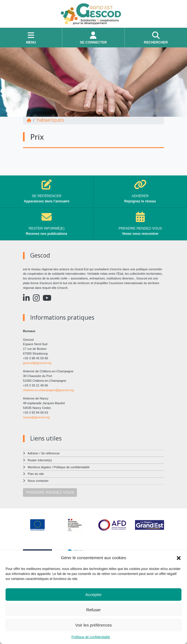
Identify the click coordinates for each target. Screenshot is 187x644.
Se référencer (51, 453)
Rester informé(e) (40, 460)
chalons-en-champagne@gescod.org (48, 390)
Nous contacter (38, 481)
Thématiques (50, 120)
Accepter (93, 595)
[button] (179, 558)
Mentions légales (39, 467)
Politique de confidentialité (91, 637)
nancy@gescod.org (36, 417)
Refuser (94, 610)
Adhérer (33, 453)
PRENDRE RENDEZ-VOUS (50, 492)
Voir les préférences (94, 625)
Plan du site (36, 474)
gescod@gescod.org (37, 363)
